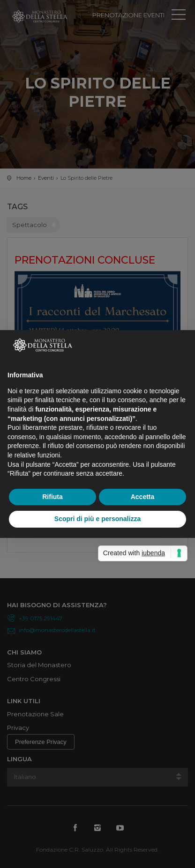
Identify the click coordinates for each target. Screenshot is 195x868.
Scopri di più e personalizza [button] (97, 519)
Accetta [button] (143, 497)
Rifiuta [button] (52, 497)
